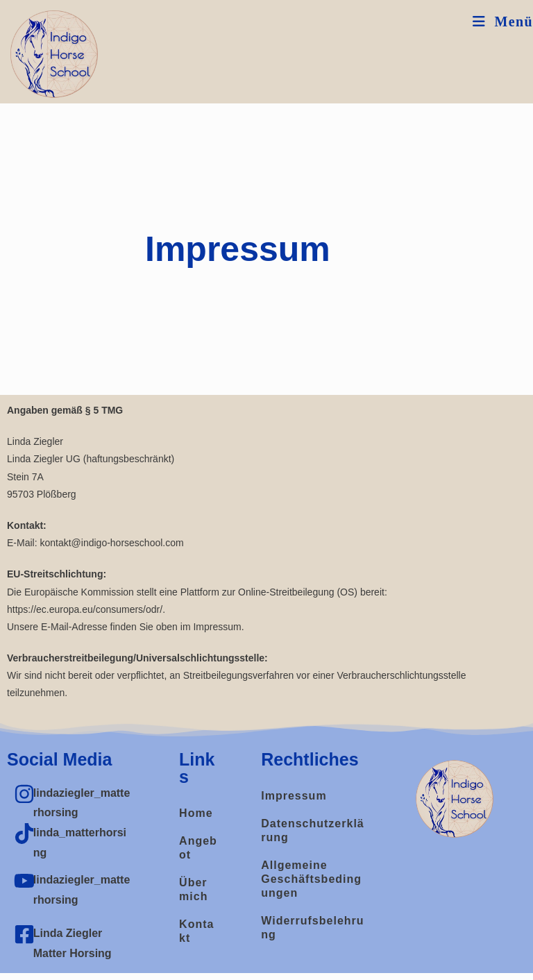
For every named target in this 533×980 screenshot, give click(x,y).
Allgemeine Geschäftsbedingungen (311, 879)
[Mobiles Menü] (503, 22)
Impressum (294, 796)
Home (196, 813)
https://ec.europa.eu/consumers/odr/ (85, 609)
